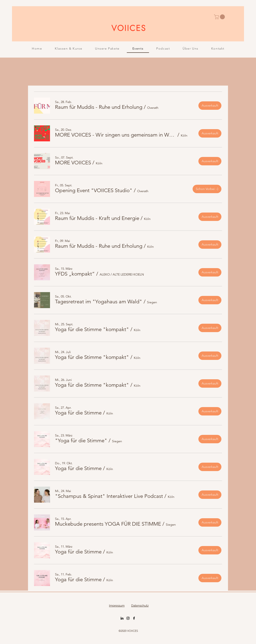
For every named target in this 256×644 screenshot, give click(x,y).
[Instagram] (128, 618)
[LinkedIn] (122, 618)
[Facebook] (134, 618)
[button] (220, 17)
